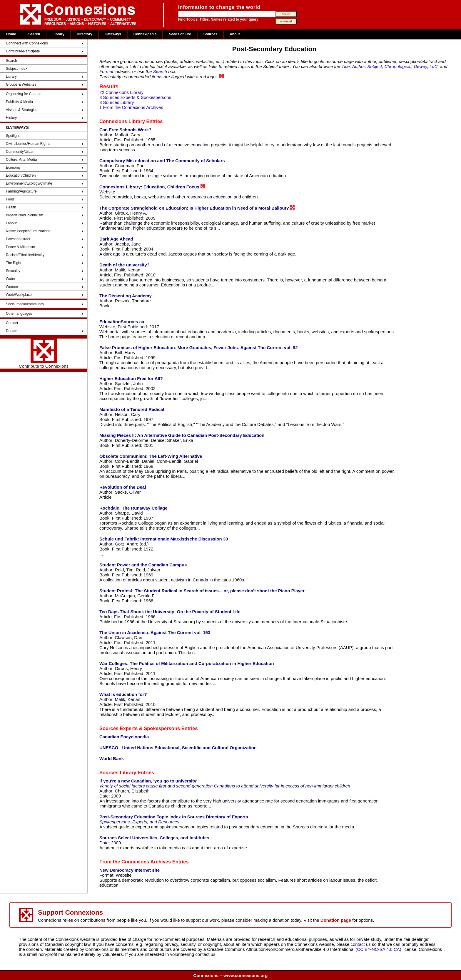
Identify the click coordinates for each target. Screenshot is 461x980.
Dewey (421, 66)
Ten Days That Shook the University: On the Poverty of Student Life (170, 612)
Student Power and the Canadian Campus (143, 565)
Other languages (19, 314)
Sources (210, 34)
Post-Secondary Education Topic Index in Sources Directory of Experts (174, 817)
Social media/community (25, 304)
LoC (434, 66)
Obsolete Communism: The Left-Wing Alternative (151, 456)
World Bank (112, 758)
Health (11, 207)
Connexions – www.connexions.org (231, 975)
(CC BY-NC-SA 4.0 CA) (379, 949)
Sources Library (118, 772)
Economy (13, 168)
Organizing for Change (24, 94)
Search (34, 34)
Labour (11, 223)
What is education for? (123, 694)
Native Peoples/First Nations (28, 231)
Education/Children (21, 175)
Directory (85, 34)
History (11, 118)
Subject (375, 66)
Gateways (113, 34)
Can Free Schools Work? (125, 130)
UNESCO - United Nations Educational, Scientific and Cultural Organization (178, 748)
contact (358, 944)
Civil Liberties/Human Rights (28, 144)
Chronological (398, 66)
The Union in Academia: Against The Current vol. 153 (155, 632)
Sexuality (13, 271)
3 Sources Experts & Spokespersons (135, 97)
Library (58, 34)
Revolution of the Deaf (123, 487)
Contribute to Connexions (44, 354)
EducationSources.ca (122, 322)
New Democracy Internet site (130, 870)
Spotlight (13, 136)
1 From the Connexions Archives (131, 107)
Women (12, 287)
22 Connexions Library (121, 92)
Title (345, 66)
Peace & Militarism (20, 247)
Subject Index (17, 69)
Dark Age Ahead (116, 239)
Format (106, 71)
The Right (14, 263)
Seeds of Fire (180, 34)
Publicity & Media (19, 102)
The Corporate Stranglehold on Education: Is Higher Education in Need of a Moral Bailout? (197, 208)
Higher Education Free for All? (131, 378)
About (235, 34)
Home (11, 34)
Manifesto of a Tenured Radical (132, 409)
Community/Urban (20, 152)
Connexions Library (122, 121)
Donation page (336, 920)
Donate (12, 331)
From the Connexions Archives (135, 862)
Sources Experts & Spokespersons (140, 728)
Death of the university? (125, 265)
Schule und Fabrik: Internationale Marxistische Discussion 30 (164, 539)
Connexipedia (145, 34)
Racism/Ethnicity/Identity (25, 255)
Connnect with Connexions (27, 43)
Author (358, 66)
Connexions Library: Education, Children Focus (152, 187)
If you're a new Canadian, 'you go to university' (148, 781)
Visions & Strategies (22, 110)
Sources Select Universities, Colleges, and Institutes (154, 838)
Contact (12, 323)
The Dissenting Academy (126, 296)
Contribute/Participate (23, 51)
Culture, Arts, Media (21, 160)
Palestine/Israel (18, 239)
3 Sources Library (117, 102)
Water (11, 279)
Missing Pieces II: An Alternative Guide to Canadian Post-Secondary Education (182, 435)
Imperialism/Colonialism (25, 215)
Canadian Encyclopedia (124, 737)
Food (10, 199)
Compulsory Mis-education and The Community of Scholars (162, 161)
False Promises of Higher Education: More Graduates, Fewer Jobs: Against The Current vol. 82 (199, 348)
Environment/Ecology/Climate (29, 183)
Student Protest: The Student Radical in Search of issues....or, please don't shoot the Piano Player (202, 591)
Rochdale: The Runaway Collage (133, 508)
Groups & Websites (21, 84)
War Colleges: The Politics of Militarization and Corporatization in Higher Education (187, 663)
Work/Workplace (19, 295)
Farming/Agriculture (21, 191)
